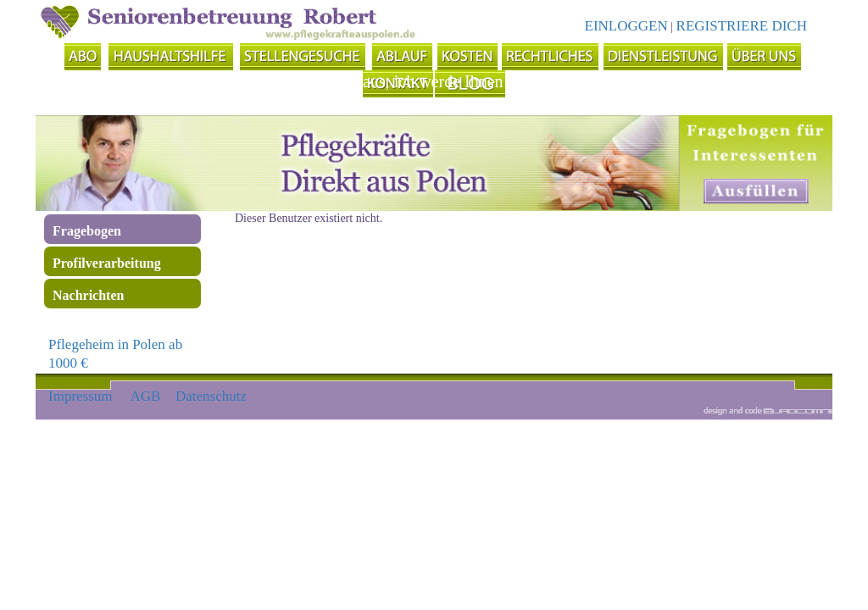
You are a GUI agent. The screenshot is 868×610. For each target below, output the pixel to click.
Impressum (81, 396)
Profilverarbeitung (107, 263)
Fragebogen (87, 231)
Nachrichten (88, 295)
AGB (146, 396)
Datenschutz (211, 396)
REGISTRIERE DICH (742, 26)
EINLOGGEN (626, 26)
